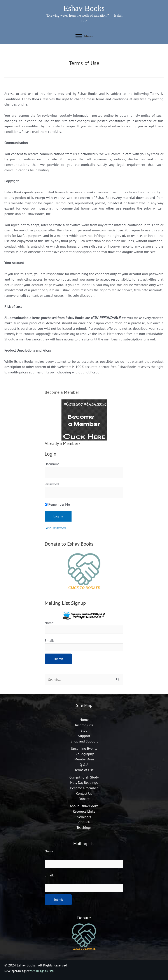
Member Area (84, 759)
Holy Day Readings (84, 782)
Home (84, 720)
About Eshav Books (84, 806)
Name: (49, 851)
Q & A (84, 765)
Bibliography (84, 754)
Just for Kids (84, 725)
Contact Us (84, 793)
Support (84, 736)
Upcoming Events (84, 748)
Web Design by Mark (42, 971)
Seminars (84, 817)
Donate (84, 799)
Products (84, 822)
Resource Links (84, 811)
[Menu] (84, 36)
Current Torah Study (84, 777)
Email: (49, 875)
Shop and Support (84, 741)
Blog (84, 730)
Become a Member (84, 788)
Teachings (84, 827)
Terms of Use (84, 770)
